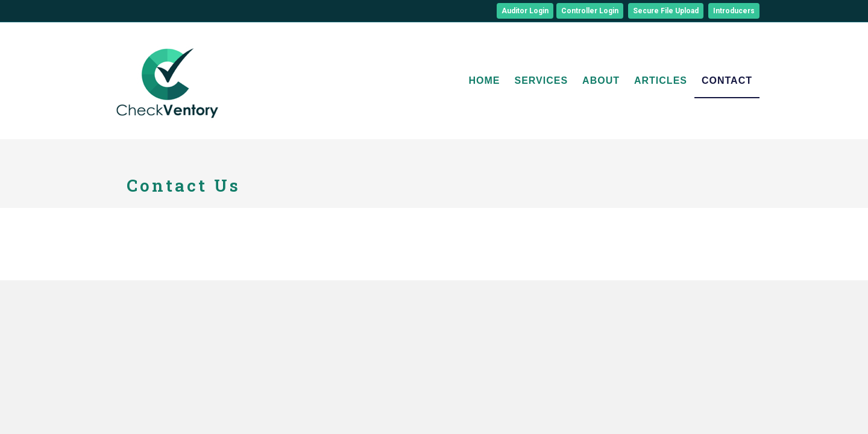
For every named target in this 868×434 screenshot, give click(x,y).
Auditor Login (525, 11)
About (601, 80)
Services (541, 80)
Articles (661, 80)
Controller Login (590, 11)
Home (484, 80)
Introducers (734, 11)
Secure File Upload (666, 11)
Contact (727, 80)
